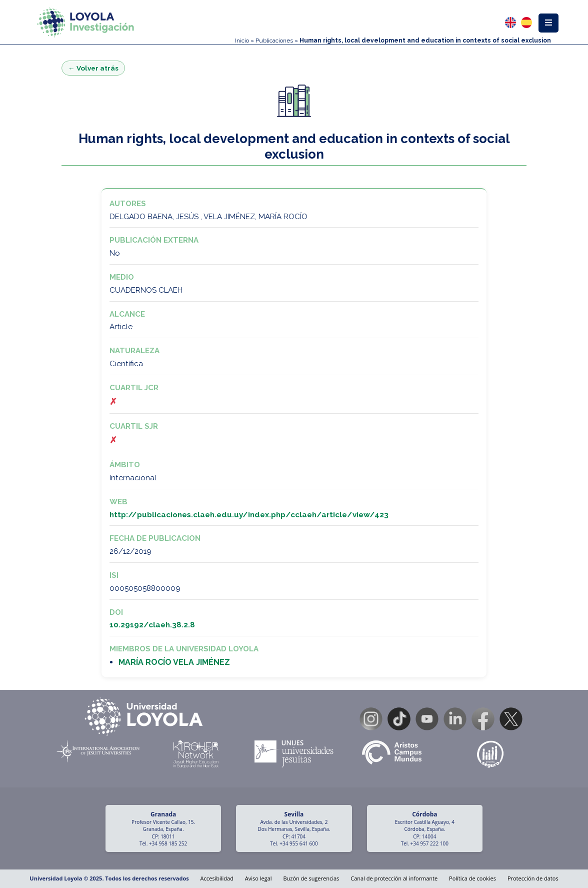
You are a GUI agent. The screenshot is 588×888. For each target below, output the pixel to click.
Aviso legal (258, 878)
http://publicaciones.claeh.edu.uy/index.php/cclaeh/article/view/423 (249, 515)
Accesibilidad (217, 878)
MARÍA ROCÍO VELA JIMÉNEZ (174, 662)
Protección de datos (533, 878)
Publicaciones (274, 41)
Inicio (242, 41)
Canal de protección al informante (394, 878)
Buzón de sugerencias (311, 878)
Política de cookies (472, 878)
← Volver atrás (93, 68)
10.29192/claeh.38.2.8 (152, 625)
